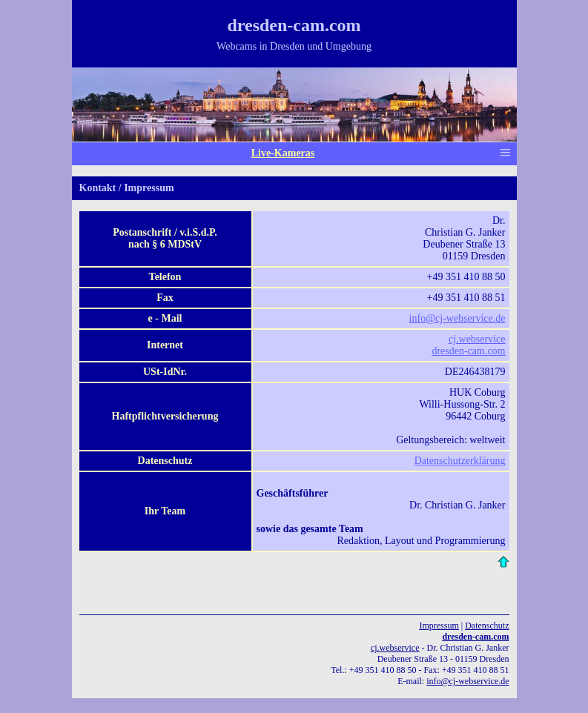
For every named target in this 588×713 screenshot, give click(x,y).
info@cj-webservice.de (457, 318)
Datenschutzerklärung (460, 461)
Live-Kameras (283, 153)
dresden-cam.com (475, 637)
